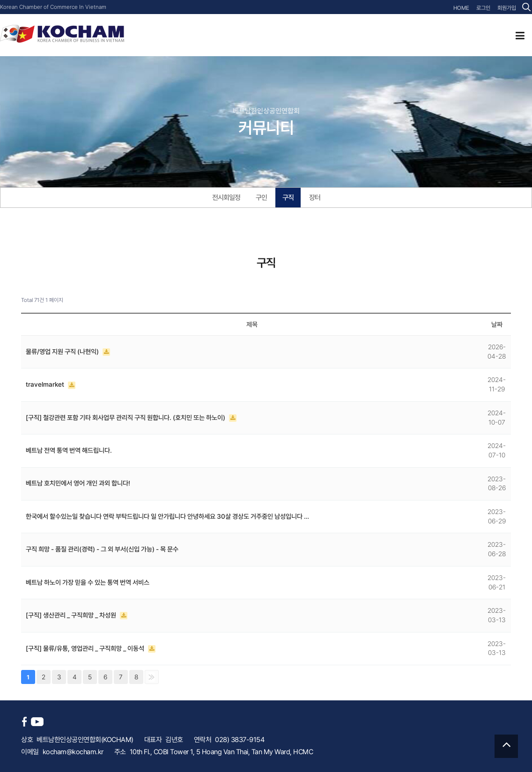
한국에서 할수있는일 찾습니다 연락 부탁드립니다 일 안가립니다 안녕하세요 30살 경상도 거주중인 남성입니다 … (167, 516)
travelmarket (46, 384)
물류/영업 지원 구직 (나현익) (63, 352)
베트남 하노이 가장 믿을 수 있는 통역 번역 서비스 (88, 582)
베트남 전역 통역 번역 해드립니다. (69, 450)
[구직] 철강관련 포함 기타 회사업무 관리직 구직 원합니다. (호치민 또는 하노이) (126, 418)
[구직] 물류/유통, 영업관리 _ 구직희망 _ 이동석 (86, 648)
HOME (461, 8)
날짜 (497, 324)
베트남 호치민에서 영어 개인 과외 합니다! (78, 483)
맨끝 (152, 677)
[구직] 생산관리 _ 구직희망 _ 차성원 (72, 615)
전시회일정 (226, 198)
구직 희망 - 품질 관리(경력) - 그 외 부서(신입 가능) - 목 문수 (102, 549)
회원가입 (507, 8)
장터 (315, 198)
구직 (288, 198)
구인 (261, 198)
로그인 (483, 8)
